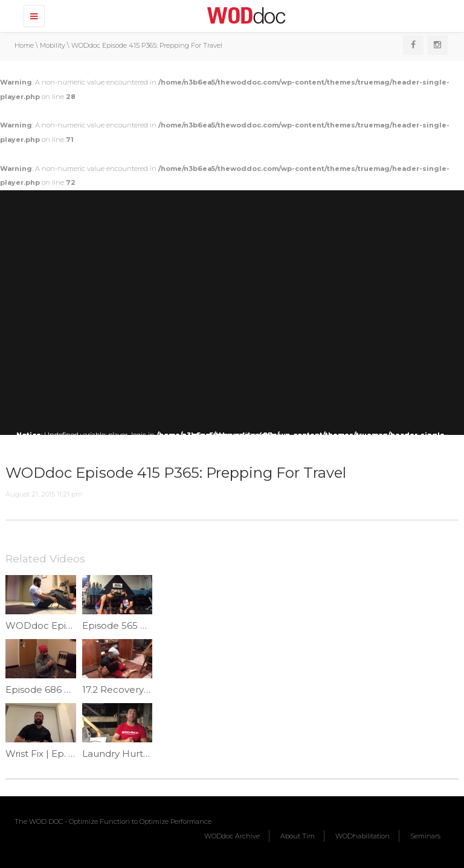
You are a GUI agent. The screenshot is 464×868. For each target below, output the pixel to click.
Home (24, 45)
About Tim (298, 836)
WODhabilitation (362, 836)
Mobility (53, 45)
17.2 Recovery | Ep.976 (133, 690)
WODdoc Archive (232, 836)
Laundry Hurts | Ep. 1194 (137, 754)
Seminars (425, 836)
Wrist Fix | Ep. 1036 (47, 754)
